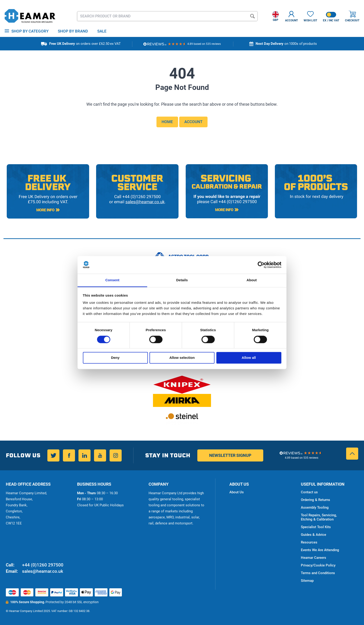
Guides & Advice (314, 535)
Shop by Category (30, 31)
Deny (115, 358)
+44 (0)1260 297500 (43, 565)
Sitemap (307, 581)
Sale (102, 31)
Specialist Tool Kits (316, 527)
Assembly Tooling (315, 507)
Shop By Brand (73, 31)
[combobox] (167, 16)
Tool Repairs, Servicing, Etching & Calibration (319, 517)
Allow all (249, 358)
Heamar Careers (314, 558)
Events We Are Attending (320, 550)
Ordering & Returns (315, 500)
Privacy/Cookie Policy (318, 565)
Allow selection (182, 358)
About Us (237, 492)
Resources (309, 542)
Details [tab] (182, 280)
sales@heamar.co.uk (43, 571)
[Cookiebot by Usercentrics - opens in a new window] (261, 265)
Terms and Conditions (318, 573)
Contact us (309, 492)
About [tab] (252, 280)
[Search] (252, 16)
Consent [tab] (112, 280)
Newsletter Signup (230, 455)
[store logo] (30, 16)
